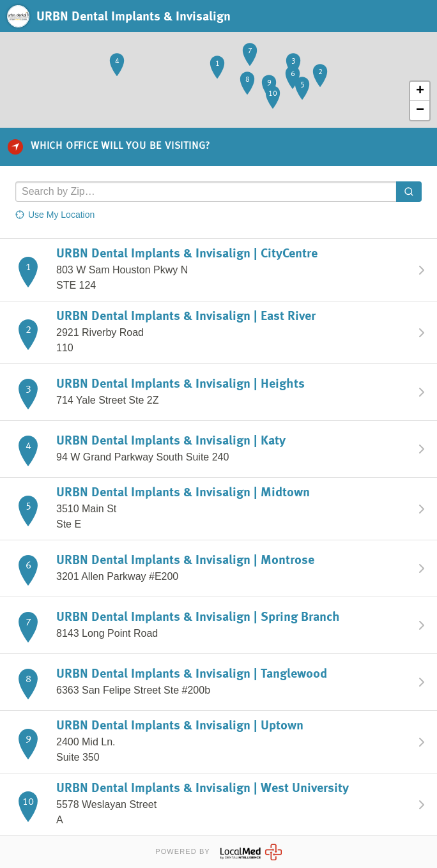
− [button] (420, 110)
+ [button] (420, 91)
